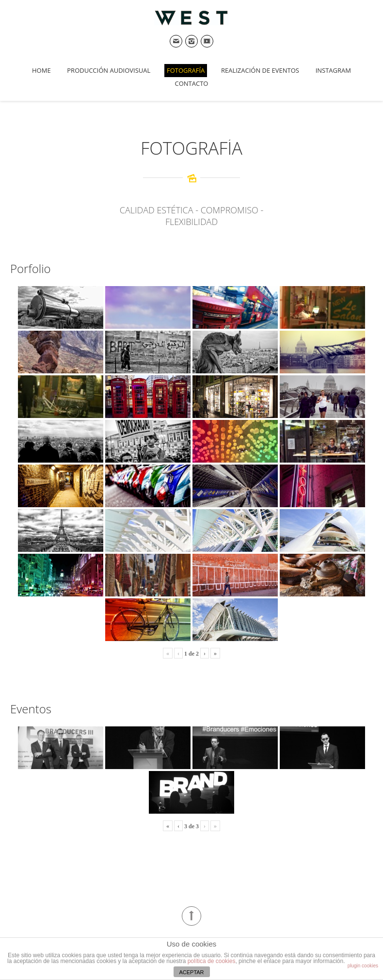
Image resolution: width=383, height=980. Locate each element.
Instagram (333, 70)
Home (41, 70)
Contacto (192, 83)
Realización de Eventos (260, 70)
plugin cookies (363, 966)
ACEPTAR (191, 972)
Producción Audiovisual (109, 70)
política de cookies (212, 961)
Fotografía (186, 70)
